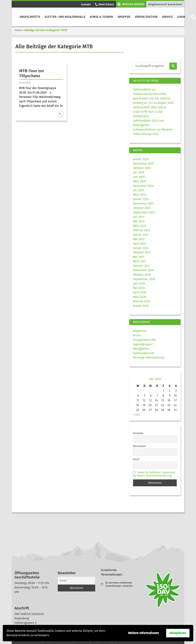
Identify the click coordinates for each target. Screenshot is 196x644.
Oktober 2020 (142, 275)
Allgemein (140, 331)
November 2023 (143, 204)
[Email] (77, 581)
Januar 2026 (141, 159)
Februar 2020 (142, 301)
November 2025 (143, 164)
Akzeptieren (178, 633)
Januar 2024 (141, 199)
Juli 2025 (139, 172)
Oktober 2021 (142, 252)
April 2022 (140, 244)
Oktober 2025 (142, 168)
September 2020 (144, 279)
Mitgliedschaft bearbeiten (165, 4)
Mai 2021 (139, 257)
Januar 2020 (141, 306)
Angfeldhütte (30, 17)
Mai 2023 (139, 221)
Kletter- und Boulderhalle (65, 17)
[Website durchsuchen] (151, 66)
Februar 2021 (141, 266)
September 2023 (144, 212)
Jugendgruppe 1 (143, 344)
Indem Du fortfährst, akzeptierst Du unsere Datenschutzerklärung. (154, 474)
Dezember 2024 (143, 186)
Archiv (137, 335)
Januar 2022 (141, 248)
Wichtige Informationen (149, 358)
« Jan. (137, 415)
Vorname (138, 433)
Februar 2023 (142, 230)
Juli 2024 (139, 190)
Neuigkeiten (141, 349)
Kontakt (86, 5)
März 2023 (139, 226)
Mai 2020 (139, 288)
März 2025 (139, 181)
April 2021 (139, 261)
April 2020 (140, 292)
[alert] (120, 584)
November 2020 (143, 270)
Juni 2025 (139, 177)
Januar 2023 (141, 235)
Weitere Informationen (143, 633)
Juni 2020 (139, 283)
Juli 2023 (139, 217)
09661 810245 (104, 5)
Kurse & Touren (101, 17)
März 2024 (140, 195)
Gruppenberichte (144, 340)
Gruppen (124, 17)
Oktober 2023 (142, 208)
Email (136, 459)
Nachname (139, 446)
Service (167, 17)
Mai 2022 (139, 239)
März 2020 (140, 297)
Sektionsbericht (144, 353)
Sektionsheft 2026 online (150, 107)
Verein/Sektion (146, 17)
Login (181, 17)
